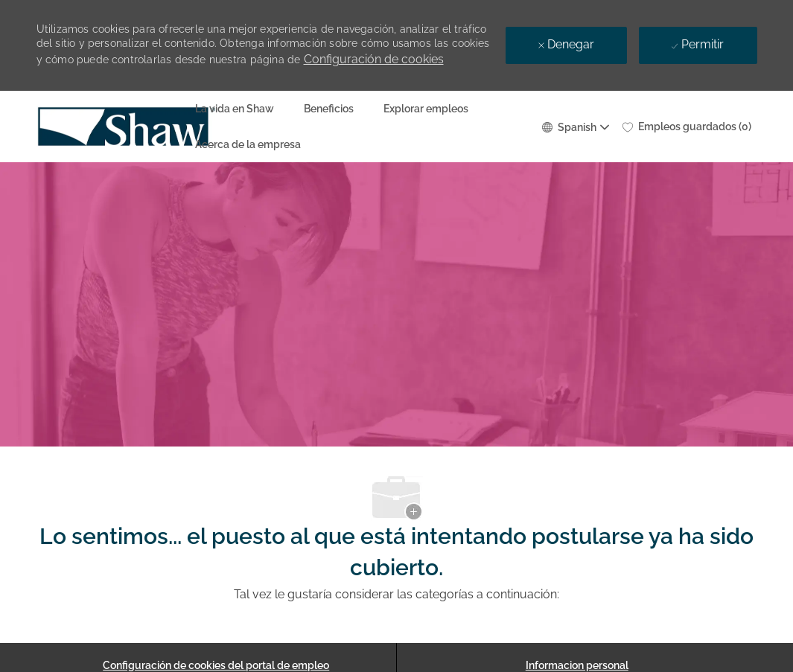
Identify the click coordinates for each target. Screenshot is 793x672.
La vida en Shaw (235, 109)
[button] (575, 126)
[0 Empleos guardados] (687, 127)
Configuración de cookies (374, 59)
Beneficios (329, 109)
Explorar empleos (426, 109)
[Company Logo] (74, 127)
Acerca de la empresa (248, 144)
